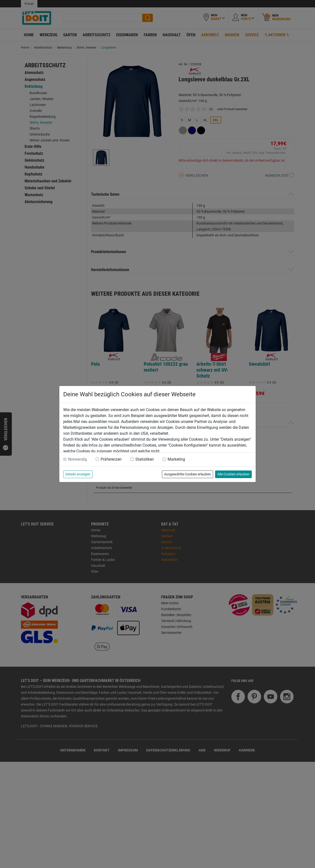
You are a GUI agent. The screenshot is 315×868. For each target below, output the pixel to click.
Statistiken (145, 459)
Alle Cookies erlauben (233, 474)
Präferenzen (111, 459)
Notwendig (78, 459)
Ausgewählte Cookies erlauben (188, 474)
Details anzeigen (78, 474)
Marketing (176, 459)
